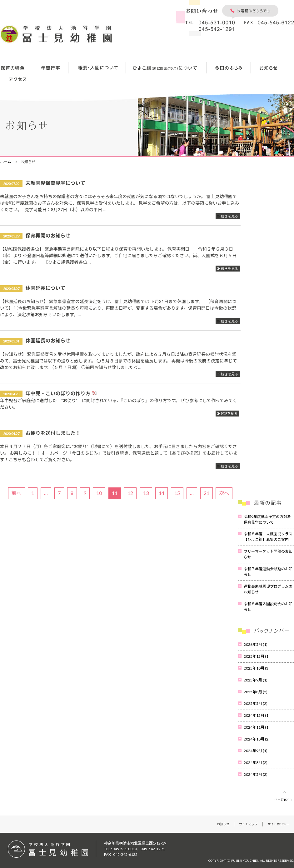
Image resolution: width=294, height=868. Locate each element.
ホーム (6, 162)
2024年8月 (256, 763)
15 (177, 493)
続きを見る (229, 216)
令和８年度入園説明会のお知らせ (268, 607)
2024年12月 (257, 715)
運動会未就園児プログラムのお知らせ (268, 589)
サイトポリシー (278, 824)
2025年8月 (256, 692)
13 (146, 493)
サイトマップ (248, 824)
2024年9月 (256, 751)
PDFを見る (229, 414)
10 (99, 493)
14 (162, 493)
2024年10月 (257, 739)
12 (130, 493)
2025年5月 (256, 703)
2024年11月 (257, 727)
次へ (224, 493)
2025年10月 (257, 668)
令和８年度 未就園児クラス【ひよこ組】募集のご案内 (268, 537)
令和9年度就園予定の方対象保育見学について (267, 519)
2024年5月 (256, 774)
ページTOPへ (283, 800)
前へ (17, 493)
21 (207, 493)
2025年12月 (257, 656)
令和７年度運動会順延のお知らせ (268, 572)
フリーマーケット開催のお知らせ (268, 554)
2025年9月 (256, 680)
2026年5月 (256, 644)
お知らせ (223, 824)
